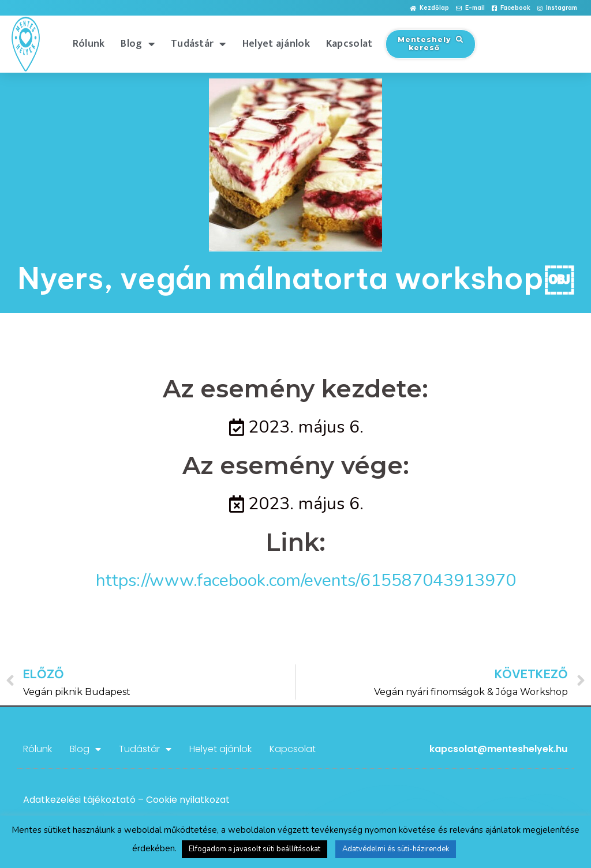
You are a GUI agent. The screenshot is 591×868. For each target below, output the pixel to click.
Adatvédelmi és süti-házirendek (396, 849)
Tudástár (199, 44)
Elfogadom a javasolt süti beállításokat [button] (255, 849)
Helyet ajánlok (276, 44)
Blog (138, 44)
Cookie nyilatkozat (188, 800)
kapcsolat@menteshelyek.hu (498, 749)
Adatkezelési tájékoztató (79, 800)
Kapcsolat (349, 44)
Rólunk (89, 44)
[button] (429, 8)
